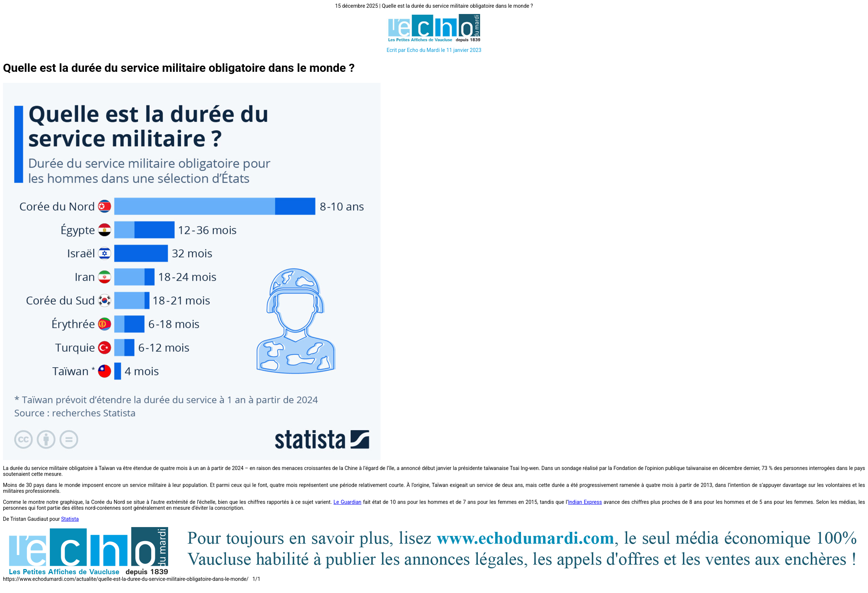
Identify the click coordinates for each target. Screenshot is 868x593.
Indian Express (585, 502)
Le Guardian (348, 502)
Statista (70, 519)
